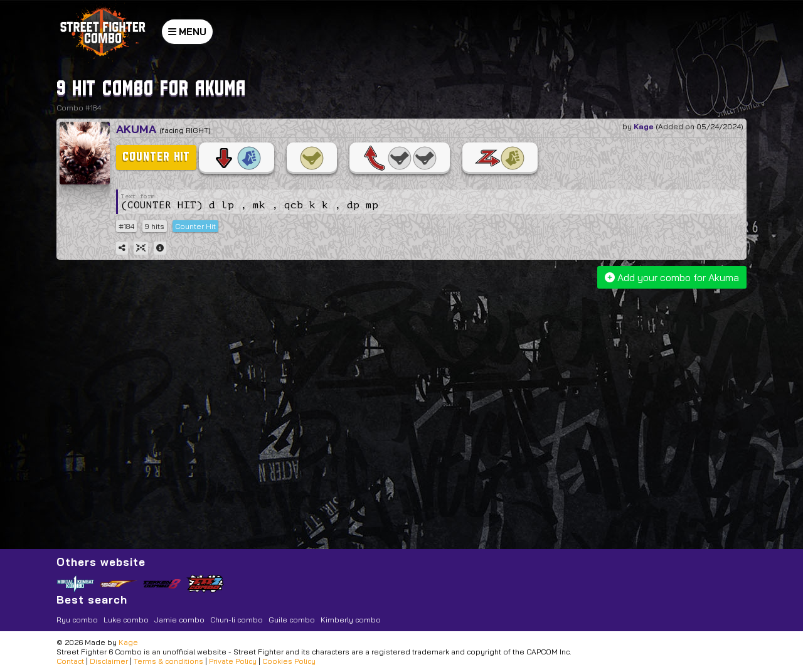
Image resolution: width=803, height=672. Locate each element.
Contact (70, 661)
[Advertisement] (403, 386)
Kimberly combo (351, 620)
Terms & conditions (168, 661)
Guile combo (292, 620)
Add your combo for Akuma (672, 277)
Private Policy (233, 661)
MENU (187, 32)
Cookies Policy (289, 661)
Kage (644, 126)
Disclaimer (109, 661)
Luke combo (126, 620)
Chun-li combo (237, 620)
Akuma (136, 129)
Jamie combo (179, 620)
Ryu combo (77, 620)
